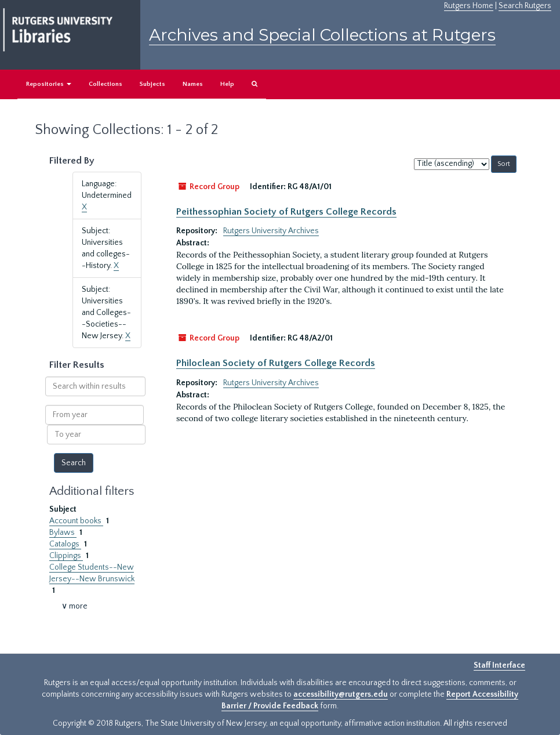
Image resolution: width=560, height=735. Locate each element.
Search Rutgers (525, 6)
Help (227, 84)
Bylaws (63, 533)
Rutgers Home (469, 6)
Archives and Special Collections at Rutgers (322, 35)
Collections (106, 84)
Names (193, 84)
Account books (76, 521)
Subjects (152, 84)
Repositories (49, 84)
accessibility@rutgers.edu (341, 694)
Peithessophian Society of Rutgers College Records (286, 212)
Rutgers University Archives (271, 231)
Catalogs (65, 544)
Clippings (66, 556)
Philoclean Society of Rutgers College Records (276, 363)
